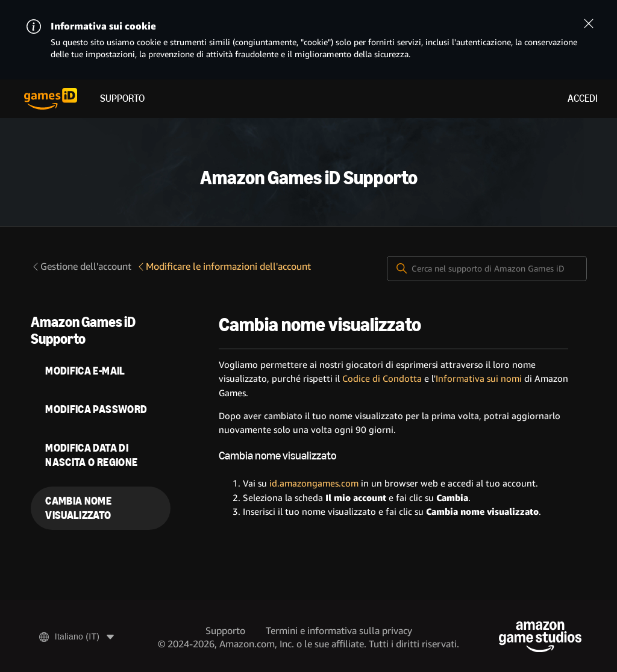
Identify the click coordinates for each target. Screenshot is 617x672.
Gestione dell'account (81, 266)
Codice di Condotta (382, 379)
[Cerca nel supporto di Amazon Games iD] (487, 269)
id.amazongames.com (314, 484)
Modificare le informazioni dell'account (224, 266)
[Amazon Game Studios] (540, 637)
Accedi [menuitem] (583, 98)
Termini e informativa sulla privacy (339, 631)
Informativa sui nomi (479, 379)
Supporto (122, 98)
